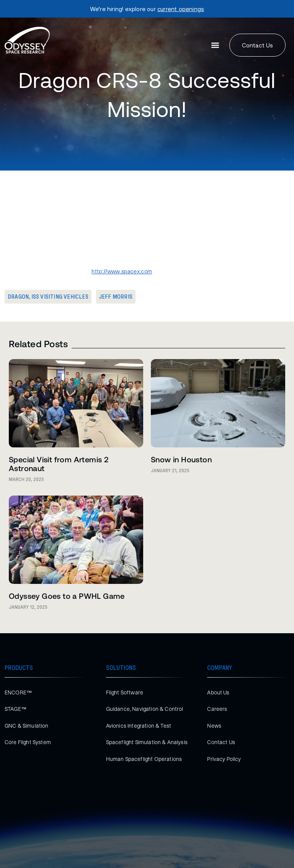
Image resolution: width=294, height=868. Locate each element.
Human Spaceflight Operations (144, 759)
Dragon (18, 297)
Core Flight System (28, 742)
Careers (217, 709)
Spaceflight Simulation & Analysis (147, 742)
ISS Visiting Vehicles (60, 297)
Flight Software (125, 692)
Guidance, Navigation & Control (145, 709)
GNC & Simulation (27, 726)
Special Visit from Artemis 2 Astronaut (59, 464)
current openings (181, 9)
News (214, 726)
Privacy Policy (224, 759)
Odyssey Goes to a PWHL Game (67, 596)
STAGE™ (16, 709)
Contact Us (221, 742)
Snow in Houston (181, 459)
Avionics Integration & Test (139, 726)
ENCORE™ (18, 692)
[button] (215, 45)
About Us (218, 692)
